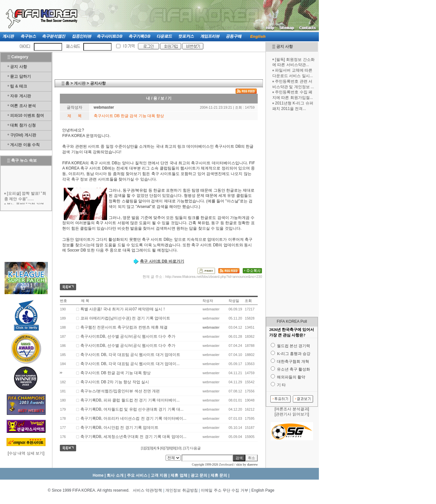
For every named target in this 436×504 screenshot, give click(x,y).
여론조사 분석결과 (292, 409)
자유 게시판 (20, 96)
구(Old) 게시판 (23, 135)
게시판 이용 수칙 (25, 145)
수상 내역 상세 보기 (26, 453)
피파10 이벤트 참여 (27, 116)
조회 (248, 301)
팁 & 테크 (18, 86)
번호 (63, 301)
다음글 (195, 448)
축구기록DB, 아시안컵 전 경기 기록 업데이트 (120, 428)
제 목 (85, 301)
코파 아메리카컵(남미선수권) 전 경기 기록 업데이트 (125, 318)
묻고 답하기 (20, 76)
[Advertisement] (292, 214)
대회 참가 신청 (23, 125)
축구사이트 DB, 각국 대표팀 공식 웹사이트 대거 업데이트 (130, 355)
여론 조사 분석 (23, 106)
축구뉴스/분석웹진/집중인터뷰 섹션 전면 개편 (120, 391)
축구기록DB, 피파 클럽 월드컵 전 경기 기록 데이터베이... (130, 400)
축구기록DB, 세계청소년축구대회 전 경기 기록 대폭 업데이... (133, 437)
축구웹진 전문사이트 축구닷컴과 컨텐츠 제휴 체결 (124, 327)
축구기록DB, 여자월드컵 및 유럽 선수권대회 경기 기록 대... (132, 409)
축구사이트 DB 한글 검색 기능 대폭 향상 (116, 373)
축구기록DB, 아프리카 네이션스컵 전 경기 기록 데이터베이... (133, 418)
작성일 (234, 301)
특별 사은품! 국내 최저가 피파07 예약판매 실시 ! (123, 309)
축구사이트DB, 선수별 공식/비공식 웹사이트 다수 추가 (128, 336)
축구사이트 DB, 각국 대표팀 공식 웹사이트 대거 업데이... (130, 364)
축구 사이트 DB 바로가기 (162, 261)
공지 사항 (285, 47)
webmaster (211, 327)
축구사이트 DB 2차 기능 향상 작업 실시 (115, 382)
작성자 (208, 301)
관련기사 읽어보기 (292, 414)
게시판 (80, 83)
